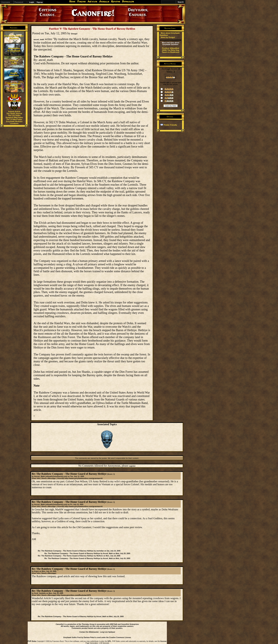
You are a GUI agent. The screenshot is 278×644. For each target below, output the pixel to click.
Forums (81, 1)
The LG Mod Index (14, 119)
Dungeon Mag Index (14, 117)
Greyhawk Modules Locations (14, 122)
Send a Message (49, 478)
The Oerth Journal (14, 114)
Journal (60, 478)
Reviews (116, 1)
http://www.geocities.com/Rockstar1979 (74, 595)
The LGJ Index (14, 116)
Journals (104, 1)
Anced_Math (39, 476)
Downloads (128, 1)
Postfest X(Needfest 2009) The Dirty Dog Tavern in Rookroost (170, 50)
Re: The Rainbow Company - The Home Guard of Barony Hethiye (66, 551)
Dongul (74, 34)
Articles (92, 1)
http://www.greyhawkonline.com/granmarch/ (84, 478)
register (132, 466)
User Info (36, 478)
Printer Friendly (170, 125)
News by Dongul (168, 37)
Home (72, 1)
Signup (40, 2)
